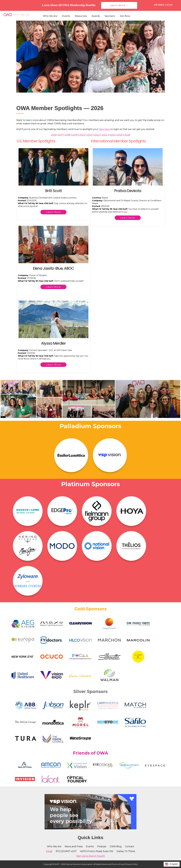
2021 (90, 135)
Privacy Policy (131, 864)
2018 (68, 135)
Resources (81, 16)
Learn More (53, 212)
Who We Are (50, 16)
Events (66, 16)
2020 (82, 135)
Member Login (163, 5)
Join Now (125, 16)
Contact (130, 846)
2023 (105, 135)
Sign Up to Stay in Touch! (90, 856)
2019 (75, 135)
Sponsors (110, 16)
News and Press (74, 846)
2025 (120, 135)
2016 (53, 135)
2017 (60, 135)
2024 (112, 135)
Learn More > (119, 5)
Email (49, 851)
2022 (97, 135)
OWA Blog (116, 846)
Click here (104, 129)
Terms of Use (118, 864)
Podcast (102, 846)
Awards (96, 16)
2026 (127, 135)
